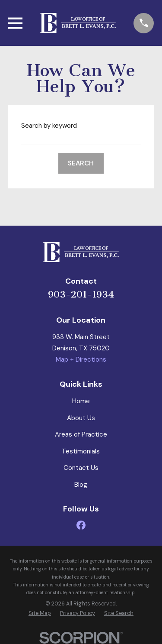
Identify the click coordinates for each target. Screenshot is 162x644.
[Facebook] (81, 525)
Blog (81, 485)
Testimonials (81, 451)
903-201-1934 (81, 294)
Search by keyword (49, 126)
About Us (81, 418)
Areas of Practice (81, 434)
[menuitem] (40, 614)
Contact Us (81, 468)
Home (81, 401)
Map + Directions (81, 359)
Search (81, 163)
